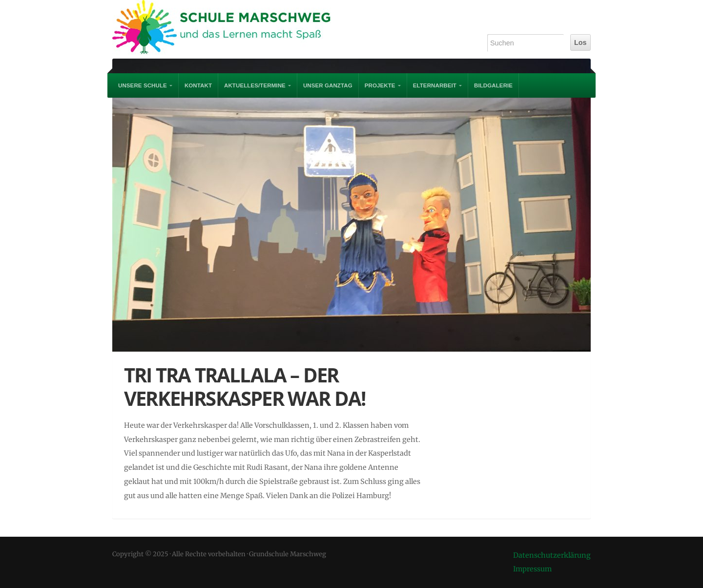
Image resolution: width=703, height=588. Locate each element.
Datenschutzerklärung (552, 555)
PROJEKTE (380, 85)
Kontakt (198, 85)
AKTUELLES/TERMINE (255, 85)
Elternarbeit (435, 85)
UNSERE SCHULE (143, 85)
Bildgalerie (493, 85)
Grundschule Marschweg (229, 29)
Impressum (532, 569)
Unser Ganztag (328, 85)
